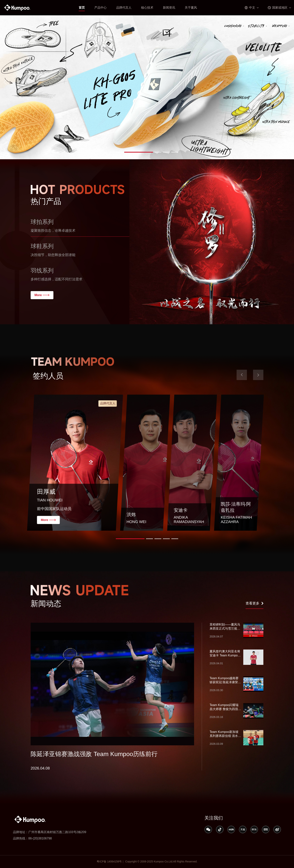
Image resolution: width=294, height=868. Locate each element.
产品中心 (100, 8)
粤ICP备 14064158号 (109, 861)
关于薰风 (191, 8)
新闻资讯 (169, 8)
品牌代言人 (124, 8)
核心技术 (147, 8)
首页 (82, 8)
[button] (130, 152)
